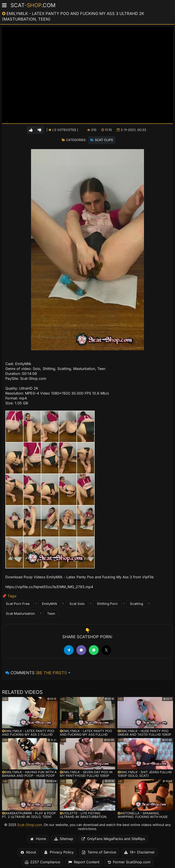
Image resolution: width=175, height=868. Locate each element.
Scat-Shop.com (30, 825)
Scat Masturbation (20, 614)
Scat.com (33, 5)
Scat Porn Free (18, 604)
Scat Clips (104, 140)
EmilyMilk (50, 604)
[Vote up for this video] (31, 130)
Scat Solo (77, 604)
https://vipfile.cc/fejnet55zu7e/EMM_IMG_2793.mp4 (49, 587)
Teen (51, 614)
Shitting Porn (107, 604)
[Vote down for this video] (40, 130)
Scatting (136, 604)
